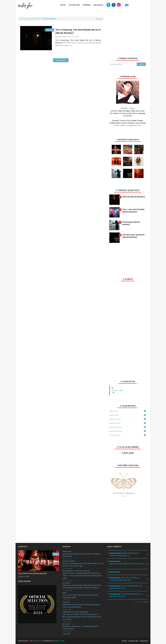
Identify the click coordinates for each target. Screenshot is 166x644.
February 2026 (128, 419)
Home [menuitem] (63, 5)
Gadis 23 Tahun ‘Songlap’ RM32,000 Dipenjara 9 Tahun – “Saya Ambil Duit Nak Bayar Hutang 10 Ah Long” (82, 576)
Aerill (64, 593)
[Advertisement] (128, 33)
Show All (66, 634)
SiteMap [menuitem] (87, 5)
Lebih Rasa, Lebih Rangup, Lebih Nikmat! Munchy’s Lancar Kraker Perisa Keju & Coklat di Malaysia (82, 586)
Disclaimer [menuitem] (98, 5)
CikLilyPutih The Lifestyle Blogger (75, 612)
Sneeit (146, 602)
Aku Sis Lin (66, 624)
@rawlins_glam (118, 390)
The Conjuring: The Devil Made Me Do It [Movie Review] (78, 31)
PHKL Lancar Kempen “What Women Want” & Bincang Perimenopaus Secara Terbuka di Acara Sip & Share (82, 617)
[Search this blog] (123, 64)
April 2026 (128, 411)
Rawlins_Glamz (59, 641)
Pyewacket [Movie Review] (131, 223)
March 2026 (128, 415)
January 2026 (128, 423)
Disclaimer (144, 641)
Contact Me (133, 641)
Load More (61, 60)
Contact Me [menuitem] (74, 5)
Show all (99, 19)
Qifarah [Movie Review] (134, 197)
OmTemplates (37, 641)
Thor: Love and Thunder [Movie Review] (134, 211)
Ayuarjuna (67, 583)
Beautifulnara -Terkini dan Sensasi (76, 571)
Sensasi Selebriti (69, 561)
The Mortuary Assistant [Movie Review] (133, 236)
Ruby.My (66, 602)
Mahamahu (67, 551)
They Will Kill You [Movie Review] (32, 573)
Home (124, 641)
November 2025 (128, 431)
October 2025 (128, 435)
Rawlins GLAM (62, 37)
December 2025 (128, 427)
